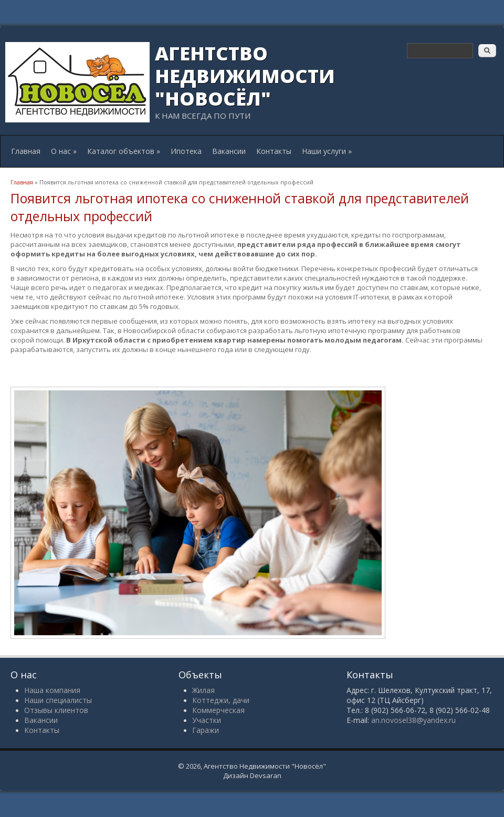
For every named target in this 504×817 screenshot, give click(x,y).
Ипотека (186, 151)
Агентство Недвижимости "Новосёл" (245, 76)
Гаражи (206, 730)
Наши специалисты (58, 700)
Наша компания (52, 690)
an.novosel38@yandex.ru (413, 720)
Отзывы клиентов (56, 710)
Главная (26, 151)
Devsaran (266, 775)
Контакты (274, 151)
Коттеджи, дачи (221, 700)
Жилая (203, 690)
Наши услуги (327, 151)
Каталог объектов (124, 151)
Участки (207, 720)
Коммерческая (218, 710)
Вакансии (229, 151)
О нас (64, 151)
